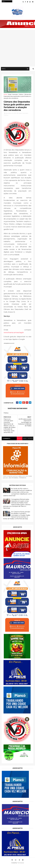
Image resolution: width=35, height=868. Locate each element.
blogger (19, 441)
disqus (24, 441)
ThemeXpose (21, 866)
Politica (21, 95)
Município (15, 95)
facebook (30, 441)
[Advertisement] (17, 49)
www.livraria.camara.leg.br (14, 335)
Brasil (10, 95)
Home (6, 95)
